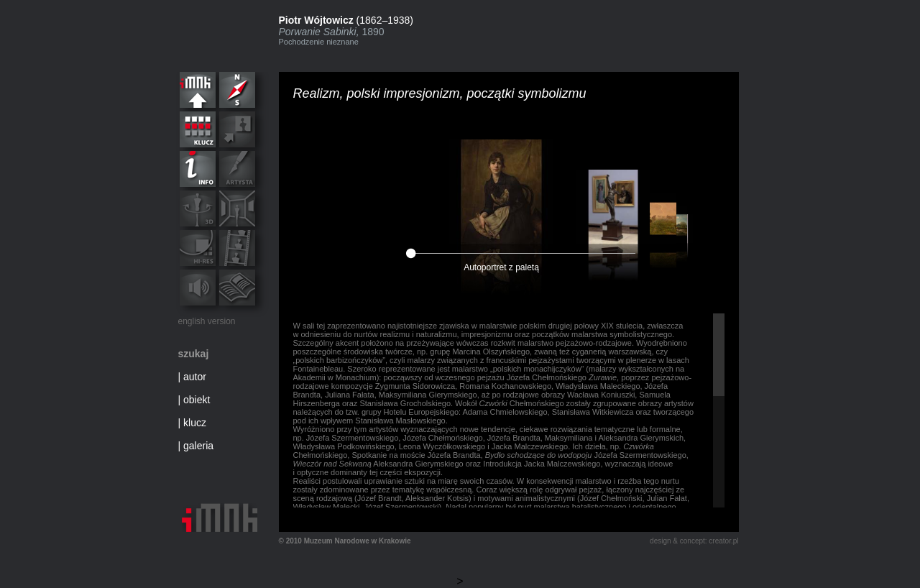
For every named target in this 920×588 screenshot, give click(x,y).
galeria (198, 446)
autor (195, 377)
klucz (195, 423)
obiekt (197, 400)
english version (207, 321)
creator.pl (723, 541)
